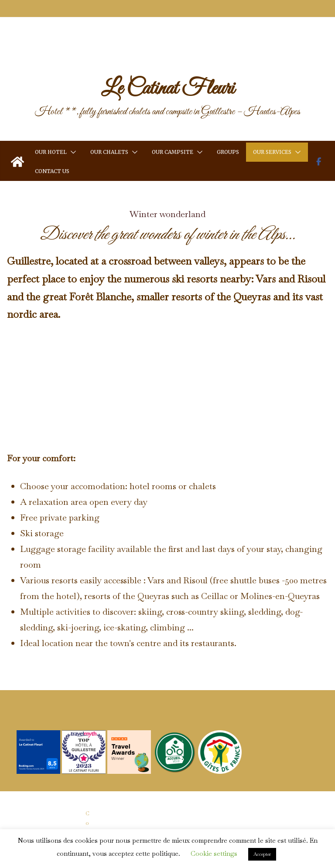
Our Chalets (109, 120)
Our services (272, 120)
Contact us (52, 139)
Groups (228, 120)
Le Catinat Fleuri (168, 56)
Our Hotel (51, 120)
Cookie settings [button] (214, 853)
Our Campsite (173, 120)
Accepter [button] (262, 854)
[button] (72, 120)
